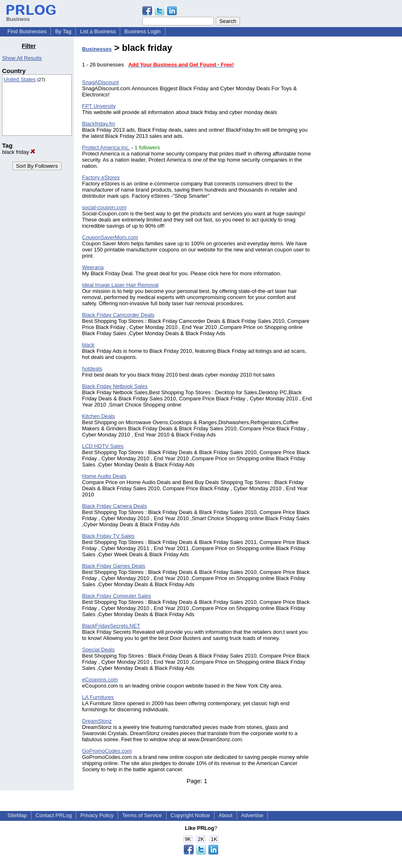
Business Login (142, 31)
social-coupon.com (104, 207)
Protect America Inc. (106, 147)
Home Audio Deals (104, 476)
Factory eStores (101, 177)
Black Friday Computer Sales (116, 596)
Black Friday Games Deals (114, 566)
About (226, 815)
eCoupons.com (100, 680)
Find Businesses (27, 31)
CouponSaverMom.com (110, 237)
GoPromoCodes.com (107, 751)
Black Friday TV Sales (108, 536)
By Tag (63, 31)
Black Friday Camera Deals (114, 506)
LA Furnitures (98, 697)
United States (20, 79)
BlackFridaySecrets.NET (111, 626)
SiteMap (17, 815)
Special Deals (98, 650)
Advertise (252, 815)
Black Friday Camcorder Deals (118, 315)
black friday (19, 152)
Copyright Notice (190, 815)
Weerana (93, 267)
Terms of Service (142, 815)
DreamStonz (97, 721)
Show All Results (22, 58)
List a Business (98, 31)
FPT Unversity (99, 106)
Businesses (97, 49)
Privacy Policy (97, 815)
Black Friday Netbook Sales (115, 386)
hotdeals (92, 369)
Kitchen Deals (98, 416)
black (88, 345)
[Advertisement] (360, 166)
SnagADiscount (100, 82)
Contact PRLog (54, 815)
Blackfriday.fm (99, 124)
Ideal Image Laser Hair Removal (120, 285)
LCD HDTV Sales (103, 446)
